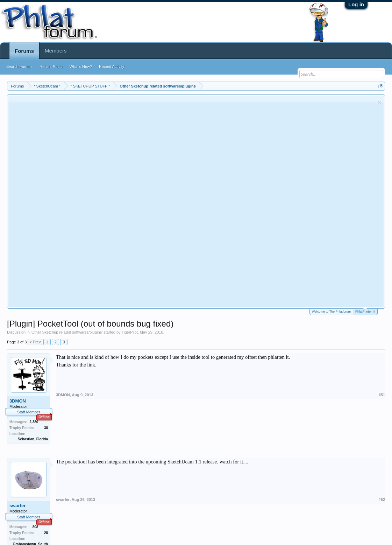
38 (46, 428)
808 (35, 527)
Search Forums (19, 67)
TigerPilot (130, 332)
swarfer (17, 506)
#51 (382, 395)
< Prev (35, 342)
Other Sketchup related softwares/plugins (67, 332)
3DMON (18, 401)
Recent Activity (112, 67)
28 (46, 533)
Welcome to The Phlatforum (331, 312)
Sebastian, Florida (33, 439)
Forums (24, 51)
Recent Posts (51, 67)
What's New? (81, 67)
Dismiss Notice (379, 102)
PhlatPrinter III (365, 311)
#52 (382, 499)
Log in (356, 4)
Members (56, 51)
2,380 (34, 422)
